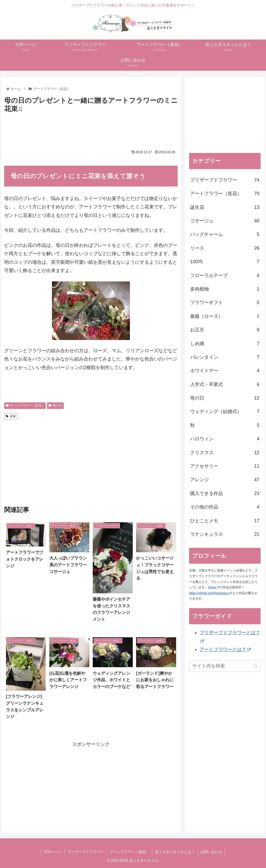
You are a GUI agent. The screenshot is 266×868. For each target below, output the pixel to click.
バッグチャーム (225, 234)
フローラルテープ (225, 275)
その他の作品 (225, 507)
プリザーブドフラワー (225, 180)
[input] (225, 666)
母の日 (55, 406)
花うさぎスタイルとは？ (175, 852)
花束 (11, 416)
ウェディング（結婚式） (225, 412)
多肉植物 (225, 289)
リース (225, 248)
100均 (225, 262)
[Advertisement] (99, 129)
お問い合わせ (211, 852)
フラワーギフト (225, 303)
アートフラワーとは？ (225, 650)
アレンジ (225, 480)
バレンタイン (225, 357)
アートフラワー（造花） (25, 406)
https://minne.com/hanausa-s (211, 593)
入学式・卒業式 (225, 384)
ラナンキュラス (225, 534)
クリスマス (225, 453)
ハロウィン (225, 439)
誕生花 (225, 207)
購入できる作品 (225, 493)
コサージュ (225, 221)
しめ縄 (225, 344)
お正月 (225, 330)
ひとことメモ (225, 521)
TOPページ (53, 852)
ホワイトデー (225, 371)
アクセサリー (225, 466)
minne (214, 587)
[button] (255, 666)
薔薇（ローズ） (225, 316)
